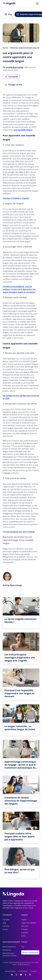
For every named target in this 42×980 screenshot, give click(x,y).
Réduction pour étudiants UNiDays (10, 955)
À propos (6, 920)
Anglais (24, 920)
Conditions (34, 971)
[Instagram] (30, 975)
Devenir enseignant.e (30, 952)
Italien (24, 936)
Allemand (25, 926)
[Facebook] (25, 975)
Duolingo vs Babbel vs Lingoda (16, 198)
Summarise (11, 77)
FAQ (23, 947)
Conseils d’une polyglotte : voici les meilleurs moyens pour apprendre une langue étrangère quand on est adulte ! (19, 289)
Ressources (7, 950)
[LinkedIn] (12, 975)
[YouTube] (21, 975)
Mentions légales (10, 971)
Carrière (6, 926)
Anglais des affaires (29, 923)
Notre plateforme (9, 947)
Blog (8, 14)
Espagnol (25, 933)
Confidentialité (23, 971)
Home (5, 48)
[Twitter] (16, 975)
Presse (5, 929)
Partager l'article (13, 85)
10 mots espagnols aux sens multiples (19, 532)
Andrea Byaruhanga (15, 67)
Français (24, 929)
